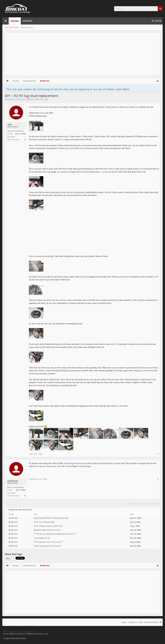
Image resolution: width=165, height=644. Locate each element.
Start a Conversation (15, 131)
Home (5, 21)
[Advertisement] (82, 54)
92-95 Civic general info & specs (48, 546)
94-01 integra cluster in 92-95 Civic (48, 526)
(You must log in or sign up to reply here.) (143, 504)
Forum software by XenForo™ (26, 634)
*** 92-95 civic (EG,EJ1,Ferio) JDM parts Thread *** (55, 534)
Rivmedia (22, 638)
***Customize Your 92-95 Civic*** (48, 542)
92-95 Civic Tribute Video (44, 522)
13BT (37, 99)
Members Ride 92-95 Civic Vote (47, 530)
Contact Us (133, 622)
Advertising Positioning (12, 632)
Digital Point (30, 632)
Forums (15, 21)
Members (27, 21)
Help (141, 622)
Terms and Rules (151, 622)
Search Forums (12, 27)
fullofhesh (13, 481)
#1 (158, 454)
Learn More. (123, 89)
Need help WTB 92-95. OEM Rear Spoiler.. (52, 518)
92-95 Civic (21, 99)
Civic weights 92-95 (42, 538)
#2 (158, 479)
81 (24, 137)
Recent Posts (27, 27)
